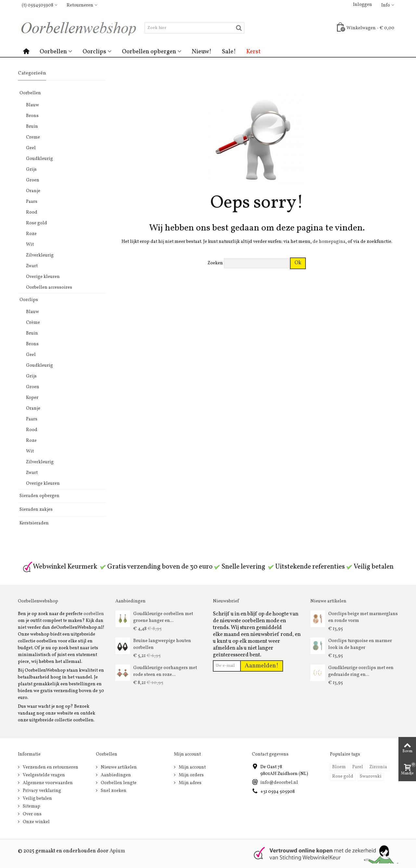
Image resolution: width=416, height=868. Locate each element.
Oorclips (94, 52)
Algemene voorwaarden (47, 783)
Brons (32, 116)
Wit (30, 245)
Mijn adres (190, 783)
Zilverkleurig (40, 255)
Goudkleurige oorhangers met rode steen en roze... (165, 671)
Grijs (31, 170)
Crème (33, 323)
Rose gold (37, 223)
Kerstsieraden (34, 523)
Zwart (32, 266)
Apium (117, 851)
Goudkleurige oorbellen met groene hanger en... (163, 617)
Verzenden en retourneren (50, 767)
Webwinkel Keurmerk (60, 567)
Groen (33, 180)
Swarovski (371, 776)
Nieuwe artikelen (118, 767)
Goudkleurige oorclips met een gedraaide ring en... (361, 671)
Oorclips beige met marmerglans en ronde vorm (363, 617)
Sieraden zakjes (36, 510)
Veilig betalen (37, 799)
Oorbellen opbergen (149, 52)
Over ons (32, 814)
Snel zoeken (113, 791)
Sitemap (31, 806)
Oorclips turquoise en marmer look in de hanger (360, 644)
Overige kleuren (43, 277)
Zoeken (215, 263)
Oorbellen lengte (118, 783)
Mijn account (192, 767)
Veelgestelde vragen (43, 775)
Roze (31, 234)
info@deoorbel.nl (279, 783)
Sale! (229, 52)
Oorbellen (53, 52)
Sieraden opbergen (39, 496)
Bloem (339, 767)
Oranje (33, 191)
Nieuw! (202, 52)
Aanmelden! (262, 666)
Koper (32, 398)
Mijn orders (191, 775)
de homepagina (329, 242)
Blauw (32, 105)
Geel (31, 148)
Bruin (32, 127)
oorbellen (94, 614)
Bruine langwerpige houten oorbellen (162, 644)
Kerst (253, 52)
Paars (32, 202)
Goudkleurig (39, 159)
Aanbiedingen (115, 775)
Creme (33, 137)
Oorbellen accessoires (49, 288)
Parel (358, 767)
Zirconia (378, 767)
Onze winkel (36, 822)
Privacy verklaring (41, 791)
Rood (32, 212)
